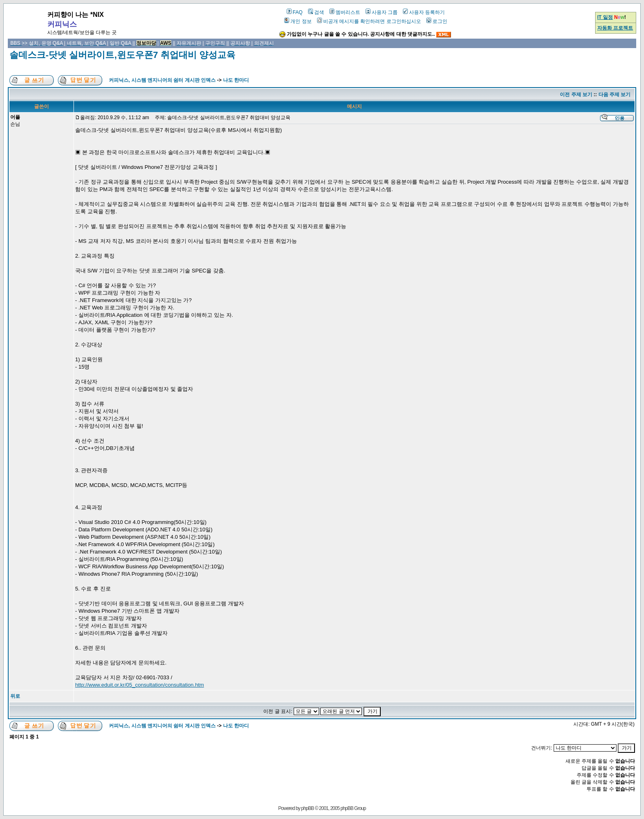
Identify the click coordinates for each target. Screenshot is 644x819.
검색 (316, 12)
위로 (15, 696)
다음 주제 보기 (615, 95)
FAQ (295, 12)
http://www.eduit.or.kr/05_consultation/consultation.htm (140, 685)
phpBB (307, 808)
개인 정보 (298, 21)
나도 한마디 (236, 80)
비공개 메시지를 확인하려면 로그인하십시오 (369, 21)
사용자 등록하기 (424, 12)
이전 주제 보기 (576, 95)
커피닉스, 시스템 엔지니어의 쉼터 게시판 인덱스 (162, 80)
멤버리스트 (345, 12)
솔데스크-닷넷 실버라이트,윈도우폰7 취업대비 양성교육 (122, 55)
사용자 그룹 (382, 12)
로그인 (437, 21)
